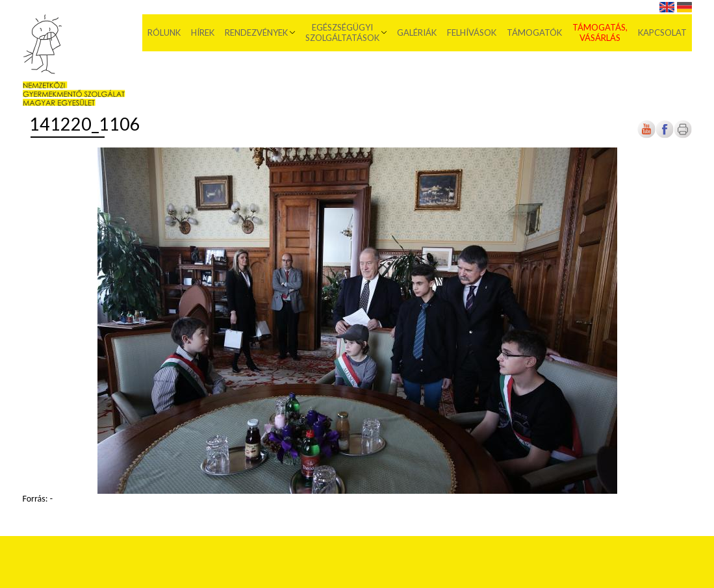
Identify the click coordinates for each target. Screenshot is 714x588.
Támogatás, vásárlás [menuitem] (600, 32)
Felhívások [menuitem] (472, 32)
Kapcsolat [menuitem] (662, 32)
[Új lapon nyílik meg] (665, 135)
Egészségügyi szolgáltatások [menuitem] (342, 32)
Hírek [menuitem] (203, 32)
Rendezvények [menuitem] (256, 32)
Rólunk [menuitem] (164, 32)
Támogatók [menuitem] (534, 32)
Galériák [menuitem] (417, 32)
